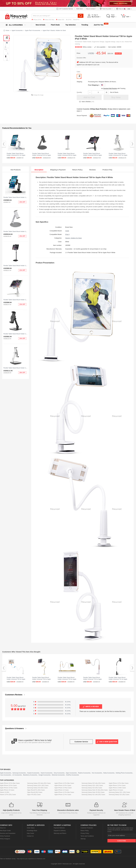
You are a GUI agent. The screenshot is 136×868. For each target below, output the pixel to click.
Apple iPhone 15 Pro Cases (8, 786)
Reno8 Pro (76, 20)
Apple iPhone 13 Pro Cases (117, 786)
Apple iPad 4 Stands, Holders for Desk (54, 30)
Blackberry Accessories (30, 775)
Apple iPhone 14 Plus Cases (63, 788)
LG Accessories (17, 775)
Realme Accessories (84, 773)
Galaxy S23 (60, 20)
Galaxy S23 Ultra (49, 20)
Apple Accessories (17, 30)
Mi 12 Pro (69, 20)
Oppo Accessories (71, 773)
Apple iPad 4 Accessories (33, 30)
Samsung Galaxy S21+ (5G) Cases (119, 792)
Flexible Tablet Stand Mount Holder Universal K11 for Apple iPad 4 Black (25, 197)
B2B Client (80, 9)
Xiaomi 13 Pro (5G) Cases (8, 795)
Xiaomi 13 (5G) (5, 792)
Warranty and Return (60, 833)
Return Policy (85, 831)
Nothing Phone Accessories (124, 773)
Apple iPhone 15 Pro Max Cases (10, 783)
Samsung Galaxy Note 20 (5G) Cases (93, 792)
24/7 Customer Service (66, 9)
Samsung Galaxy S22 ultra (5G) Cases (93, 783)
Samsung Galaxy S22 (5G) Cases (92, 788)
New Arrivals (40, 25)
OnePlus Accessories (72, 775)
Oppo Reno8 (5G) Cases (35, 792)
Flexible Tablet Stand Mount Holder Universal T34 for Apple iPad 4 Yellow (41, 679)
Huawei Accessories (33, 773)
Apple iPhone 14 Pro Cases (63, 786)
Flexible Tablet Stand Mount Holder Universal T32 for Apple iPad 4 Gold (92, 679)
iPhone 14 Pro (36, 20)
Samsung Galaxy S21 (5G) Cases (119, 795)
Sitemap (83, 839)
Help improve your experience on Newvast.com (31, 859)
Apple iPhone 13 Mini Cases (117, 788)
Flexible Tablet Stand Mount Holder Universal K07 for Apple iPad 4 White (118, 155)
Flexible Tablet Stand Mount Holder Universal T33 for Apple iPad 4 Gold (67, 679)
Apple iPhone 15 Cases (7, 790)
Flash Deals (55, 25)
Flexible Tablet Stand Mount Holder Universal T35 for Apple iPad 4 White (16, 679)
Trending (85, 25)
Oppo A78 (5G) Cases (34, 795)
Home (7, 30)
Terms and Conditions (87, 836)
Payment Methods (59, 828)
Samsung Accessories (19, 773)
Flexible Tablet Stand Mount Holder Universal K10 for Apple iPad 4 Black (41, 155)
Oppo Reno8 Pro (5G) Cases (36, 790)
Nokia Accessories (109, 773)
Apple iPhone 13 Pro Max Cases (119, 783)
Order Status (31, 828)
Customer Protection (87, 828)
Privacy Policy (85, 833)
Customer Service (81, 742)
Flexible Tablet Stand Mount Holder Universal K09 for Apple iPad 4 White (67, 155)
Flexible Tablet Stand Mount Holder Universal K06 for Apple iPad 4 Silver (25, 368)
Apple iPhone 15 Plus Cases (9, 788)
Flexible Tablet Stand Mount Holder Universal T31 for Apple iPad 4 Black (118, 679)
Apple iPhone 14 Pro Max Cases (64, 783)
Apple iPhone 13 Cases (116, 790)
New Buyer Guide (5, 831)
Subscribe (122, 841)
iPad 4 (67, 234)
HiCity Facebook (5, 836)
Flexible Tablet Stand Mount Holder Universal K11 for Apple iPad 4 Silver (16, 155)
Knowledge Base (32, 831)
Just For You (98, 25)
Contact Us (30, 836)
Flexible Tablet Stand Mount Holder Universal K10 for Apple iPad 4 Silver (25, 232)
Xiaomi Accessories (47, 773)
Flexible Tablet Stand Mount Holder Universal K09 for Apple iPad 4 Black (25, 266)
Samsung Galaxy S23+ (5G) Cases (38, 786)
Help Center (30, 833)
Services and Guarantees (8, 833)
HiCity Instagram (5, 839)
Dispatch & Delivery (60, 831)
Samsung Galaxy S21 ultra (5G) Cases (93, 795)
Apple (67, 231)
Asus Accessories (6, 775)
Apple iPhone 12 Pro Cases (63, 795)
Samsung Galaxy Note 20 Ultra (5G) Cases (95, 790)
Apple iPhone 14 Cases (61, 790)
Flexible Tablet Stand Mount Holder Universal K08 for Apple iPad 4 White (25, 300)
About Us (3, 828)
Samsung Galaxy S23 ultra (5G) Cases (39, 783)
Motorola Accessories (58, 775)
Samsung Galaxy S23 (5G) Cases (37, 788)
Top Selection (71, 25)
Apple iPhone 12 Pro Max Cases (64, 792)
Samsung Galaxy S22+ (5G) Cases (92, 786)
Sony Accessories (59, 773)
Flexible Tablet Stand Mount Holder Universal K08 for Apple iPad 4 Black (92, 155)
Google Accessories (44, 775)
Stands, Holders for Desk (73, 238)
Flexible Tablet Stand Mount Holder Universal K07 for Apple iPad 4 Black (25, 334)
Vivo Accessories (97, 773)
